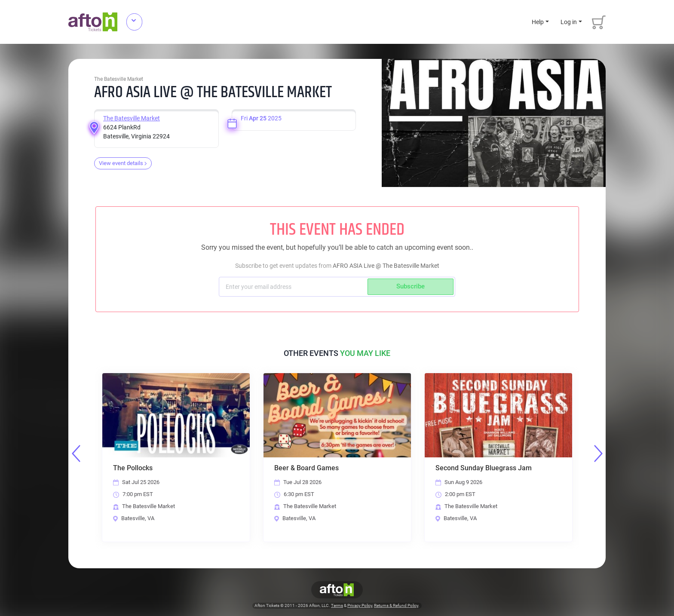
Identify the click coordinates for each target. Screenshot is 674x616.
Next (598, 454)
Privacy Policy (360, 606)
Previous (76, 454)
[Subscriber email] (294, 287)
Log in (569, 22)
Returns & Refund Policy (396, 606)
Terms (337, 606)
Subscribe (411, 286)
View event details (123, 163)
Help (538, 22)
